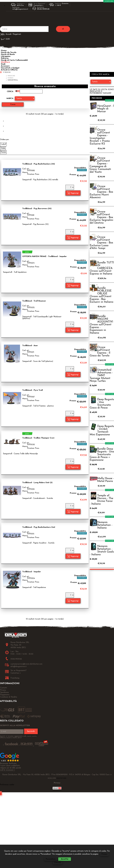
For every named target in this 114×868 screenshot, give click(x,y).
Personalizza (51, 859)
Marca (10, 98)
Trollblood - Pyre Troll (33, 390)
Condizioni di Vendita (9, 697)
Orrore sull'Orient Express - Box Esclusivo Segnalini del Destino (101, 217)
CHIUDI (58, 863)
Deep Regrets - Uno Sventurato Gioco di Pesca (102, 404)
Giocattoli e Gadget (10, 68)
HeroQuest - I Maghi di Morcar (106, 109)
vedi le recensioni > (8, 770)
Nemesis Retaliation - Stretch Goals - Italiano (102, 550)
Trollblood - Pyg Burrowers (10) (37, 209)
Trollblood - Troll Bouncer (34, 301)
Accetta (65, 859)
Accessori (5, 66)
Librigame (6, 56)
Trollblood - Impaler (32, 572)
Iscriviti (31, 731)
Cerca (10, 92)
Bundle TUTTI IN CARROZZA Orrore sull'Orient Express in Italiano (102, 268)
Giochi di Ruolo (8, 54)
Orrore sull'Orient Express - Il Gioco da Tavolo (100, 352)
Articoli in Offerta (9, 70)
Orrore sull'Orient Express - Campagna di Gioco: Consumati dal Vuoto (100, 165)
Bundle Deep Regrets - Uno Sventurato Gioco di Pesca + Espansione (102, 454)
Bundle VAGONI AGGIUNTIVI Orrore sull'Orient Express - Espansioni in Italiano (101, 325)
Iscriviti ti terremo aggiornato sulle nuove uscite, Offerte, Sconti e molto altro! (18, 737)
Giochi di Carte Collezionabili (14, 60)
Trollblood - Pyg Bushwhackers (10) (39, 164)
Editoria (5, 58)
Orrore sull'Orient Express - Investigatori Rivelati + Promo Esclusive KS (100, 137)
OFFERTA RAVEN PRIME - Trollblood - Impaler (45, 256)
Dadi (3, 64)
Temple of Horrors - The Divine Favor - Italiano (102, 500)
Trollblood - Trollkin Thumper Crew (38, 438)
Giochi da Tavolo (9, 52)
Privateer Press (33, 174)
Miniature (5, 62)
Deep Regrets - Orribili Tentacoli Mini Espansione (102, 430)
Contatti (4, 688)
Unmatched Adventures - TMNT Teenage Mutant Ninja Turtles (101, 376)
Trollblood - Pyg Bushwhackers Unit (39, 527)
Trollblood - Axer (30, 346)
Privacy (104, 854)
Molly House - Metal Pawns (106, 480)
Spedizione (5, 692)
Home (4, 51)
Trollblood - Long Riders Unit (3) (37, 483)
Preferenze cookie (7, 785)
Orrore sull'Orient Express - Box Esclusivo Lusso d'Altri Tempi (101, 243)
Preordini (97, 98)
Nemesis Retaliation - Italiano (105, 525)
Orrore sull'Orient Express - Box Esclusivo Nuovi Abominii (101, 192)
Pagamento (5, 695)
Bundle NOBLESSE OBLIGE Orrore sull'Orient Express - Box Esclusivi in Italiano (102, 295)
